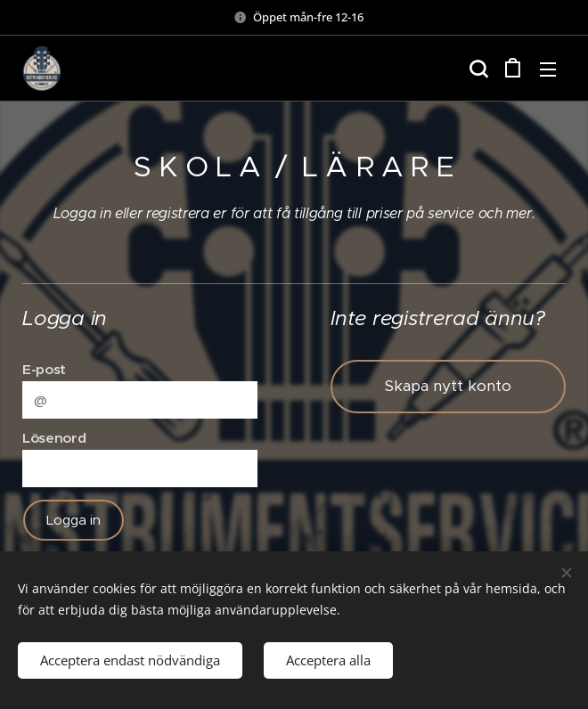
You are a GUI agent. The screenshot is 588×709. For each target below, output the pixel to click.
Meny (548, 69)
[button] (477, 69)
